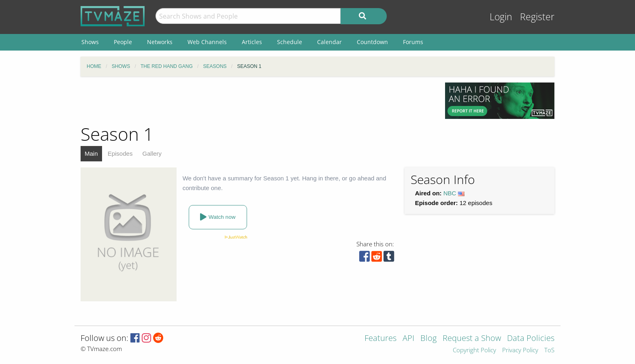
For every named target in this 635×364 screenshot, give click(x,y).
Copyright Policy (474, 350)
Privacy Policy (520, 350)
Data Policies (531, 339)
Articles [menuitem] (252, 42)
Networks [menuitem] (160, 42)
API (408, 339)
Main (91, 153)
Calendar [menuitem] (329, 42)
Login (501, 17)
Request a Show (472, 339)
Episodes (120, 153)
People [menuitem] (123, 42)
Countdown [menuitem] (372, 42)
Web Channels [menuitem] (207, 42)
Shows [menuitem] (90, 42)
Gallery (152, 153)
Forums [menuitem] (413, 42)
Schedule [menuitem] (290, 42)
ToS (549, 350)
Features (380, 339)
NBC (450, 193)
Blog (428, 339)
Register (537, 17)
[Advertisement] (257, 101)
